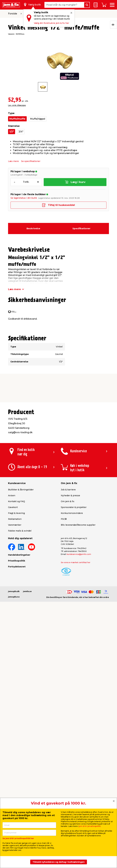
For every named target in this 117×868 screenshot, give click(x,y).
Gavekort (13, 507)
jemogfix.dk (14, 591)
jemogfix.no (14, 597)
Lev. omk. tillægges (17, 105)
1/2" (12, 132)
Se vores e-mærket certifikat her (76, 562)
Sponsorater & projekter (74, 507)
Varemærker (15, 525)
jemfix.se (27, 591)
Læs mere (13, 161)
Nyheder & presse (70, 495)
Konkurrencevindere (72, 513)
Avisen (12, 495)
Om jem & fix (68, 501)
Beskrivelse (33, 228)
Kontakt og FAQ (16, 501)
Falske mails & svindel (20, 531)
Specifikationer (81, 228)
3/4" (21, 132)
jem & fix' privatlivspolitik (90, 826)
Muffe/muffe (17, 119)
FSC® (64, 519)
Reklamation (15, 519)
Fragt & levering (16, 513)
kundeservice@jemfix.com (79, 554)
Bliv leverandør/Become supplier (78, 525)
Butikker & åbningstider (21, 490)
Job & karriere (68, 490)
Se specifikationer (31, 161)
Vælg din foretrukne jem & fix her (51, 23)
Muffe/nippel (38, 119)
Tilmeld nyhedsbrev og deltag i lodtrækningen (59, 862)
